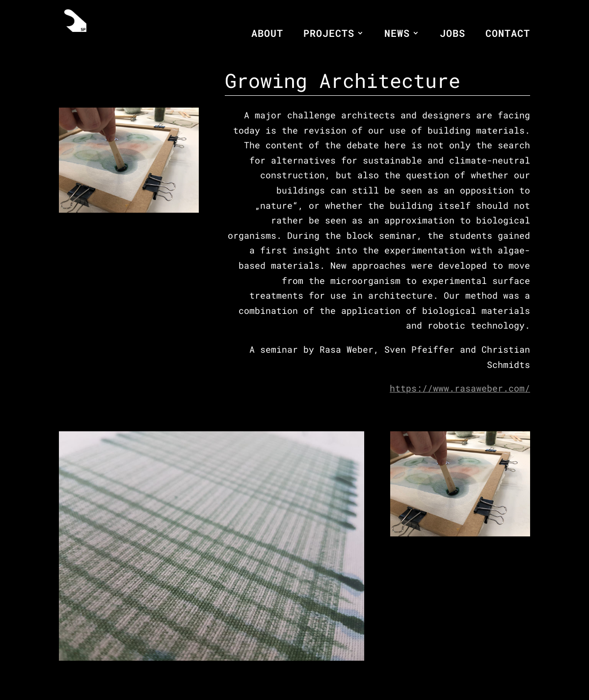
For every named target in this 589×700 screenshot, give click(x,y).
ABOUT (267, 34)
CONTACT (508, 34)
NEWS (397, 34)
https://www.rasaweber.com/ (460, 388)
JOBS (453, 34)
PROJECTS (329, 34)
